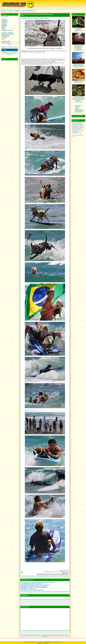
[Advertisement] (45, 619)
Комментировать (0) (64, 572)
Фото (77, 131)
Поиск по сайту (6, 41)
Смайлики (5, 22)
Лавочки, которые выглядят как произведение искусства (78, 47)
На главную (5, 17)
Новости (24, 11)
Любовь (78, 126)
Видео (4, 28)
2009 (12, 53)
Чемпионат (4, 11)
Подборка (77, 128)
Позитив (82, 128)
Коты (79, 125)
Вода (77, 123)
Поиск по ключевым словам (10, 47)
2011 (6, 53)
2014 (13, 52)
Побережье (17, 11)
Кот (76, 125)
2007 (8, 54)
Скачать (79, 130)
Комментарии (6, 35)
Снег (82, 130)
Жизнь (74, 125)
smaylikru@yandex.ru (58, 642)
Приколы (5, 23)
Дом (76, 124)
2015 (9, 52)
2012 (3, 53)
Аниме (74, 123)
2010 (9, 53)
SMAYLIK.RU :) (39, 642)
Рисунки (74, 130)
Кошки (74, 126)
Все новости (78, 112)
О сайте (4, 38)
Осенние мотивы (78, 81)
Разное (4, 27)
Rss (3, 39)
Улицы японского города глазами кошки (78, 65)
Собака (41, 18)
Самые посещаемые (78, 109)
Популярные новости (78, 106)
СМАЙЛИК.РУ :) (31, 11)
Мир (73, 128)
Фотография (75, 133)
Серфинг (10, 11)
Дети (73, 124)
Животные (5, 20)
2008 (15, 53)
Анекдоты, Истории (7, 30)
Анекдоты (67, 635)
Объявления (6, 37)
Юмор (80, 133)
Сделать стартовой (7, 33)
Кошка (82, 125)
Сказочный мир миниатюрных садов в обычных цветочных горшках (78, 99)
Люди (81, 126)
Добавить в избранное (8, 34)
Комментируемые (80, 111)
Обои (4, 29)
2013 (16, 52)
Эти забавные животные (78, 29)
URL (57, 572)
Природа (5, 25)
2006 (11, 54)
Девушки (5, 24)
